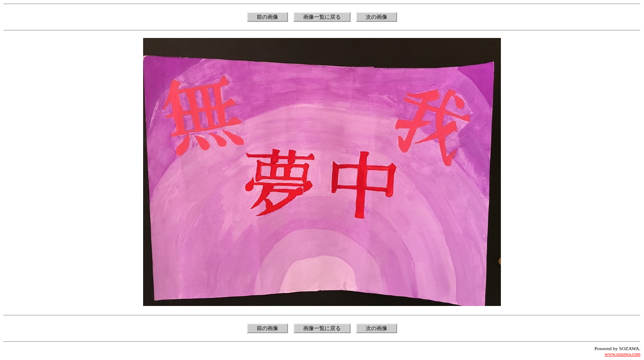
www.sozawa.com (623, 354)
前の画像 (267, 17)
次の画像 (377, 17)
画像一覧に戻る (322, 17)
